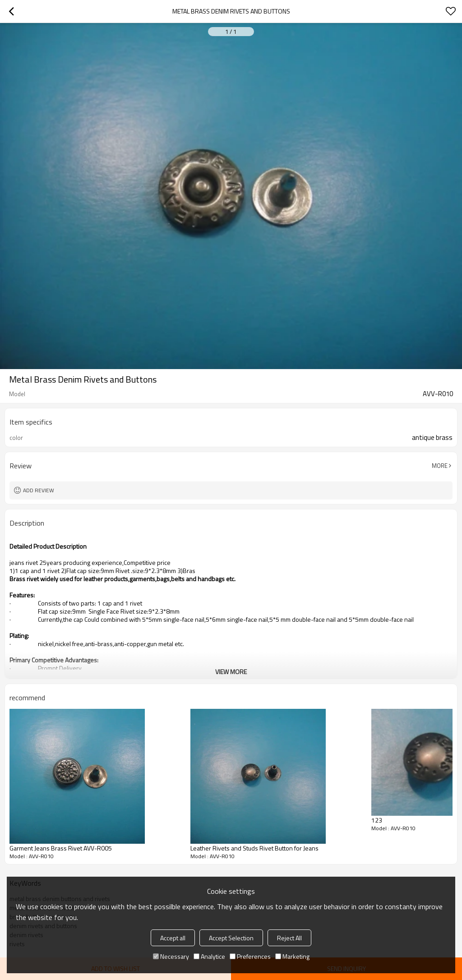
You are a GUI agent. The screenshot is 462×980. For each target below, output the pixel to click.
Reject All (289, 938)
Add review (39, 490)
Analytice (209, 956)
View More (231, 672)
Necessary (171, 956)
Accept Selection (231, 938)
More (440, 466)
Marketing (292, 956)
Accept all (173, 938)
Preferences (250, 956)
